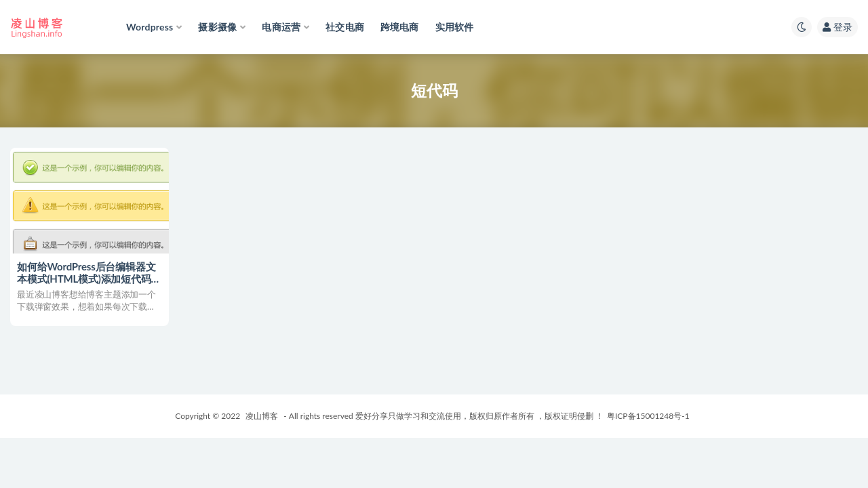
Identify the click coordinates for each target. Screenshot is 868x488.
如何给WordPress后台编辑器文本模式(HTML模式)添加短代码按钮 (89, 279)
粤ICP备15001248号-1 (648, 416)
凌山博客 (262, 416)
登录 (837, 27)
